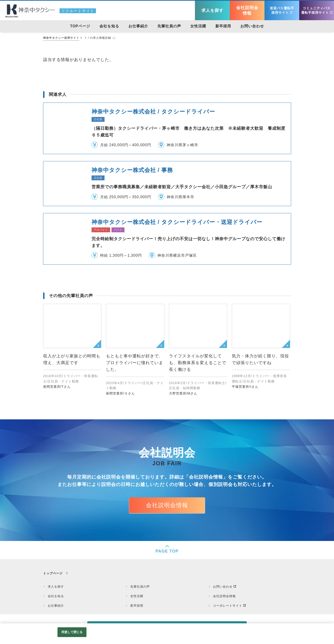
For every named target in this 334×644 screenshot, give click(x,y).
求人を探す (56, 587)
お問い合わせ (223, 587)
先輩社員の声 (140, 587)
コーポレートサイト (228, 606)
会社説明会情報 (167, 505)
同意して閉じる (72, 632)
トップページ (53, 573)
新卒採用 (137, 606)
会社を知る (56, 596)
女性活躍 (137, 596)
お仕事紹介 (56, 606)
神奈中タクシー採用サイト (61, 38)
